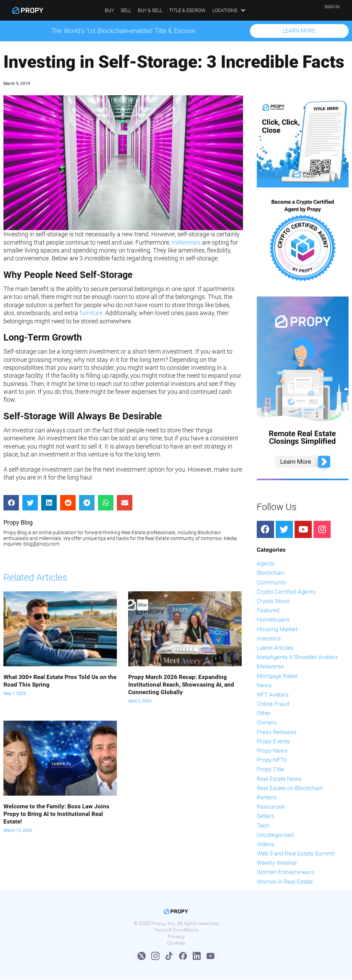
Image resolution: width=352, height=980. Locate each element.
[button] (299, 31)
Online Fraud (273, 704)
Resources (271, 807)
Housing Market (277, 629)
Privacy (176, 937)
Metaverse (270, 667)
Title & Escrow (187, 10)
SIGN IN (332, 7)
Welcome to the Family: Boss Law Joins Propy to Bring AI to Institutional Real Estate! (56, 815)
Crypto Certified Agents (286, 592)
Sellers (266, 817)
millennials (186, 243)
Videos (266, 845)
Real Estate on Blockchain (290, 789)
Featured (268, 611)
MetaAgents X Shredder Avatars (297, 658)
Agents (266, 564)
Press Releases (277, 733)
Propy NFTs (272, 761)
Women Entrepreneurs (285, 873)
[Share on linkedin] (49, 503)
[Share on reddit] (68, 503)
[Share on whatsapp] (106, 503)
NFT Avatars (273, 695)
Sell (126, 10)
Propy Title (270, 770)
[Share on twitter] (30, 503)
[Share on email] (125, 503)
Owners (267, 723)
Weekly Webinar (277, 863)
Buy (109, 10)
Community (272, 583)
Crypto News (273, 602)
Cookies (176, 944)
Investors (269, 639)
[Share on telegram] (87, 503)
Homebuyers (273, 620)
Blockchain (271, 573)
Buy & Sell (150, 10)
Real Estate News (279, 779)
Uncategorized (275, 836)
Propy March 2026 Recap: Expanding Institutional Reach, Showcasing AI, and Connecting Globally (181, 685)
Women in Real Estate (285, 882)
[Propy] (28, 10)
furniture (91, 314)
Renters (267, 798)
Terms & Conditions (176, 930)
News (264, 686)
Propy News (272, 751)
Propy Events (273, 742)
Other (264, 714)
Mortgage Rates (277, 676)
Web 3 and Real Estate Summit (296, 854)
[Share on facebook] (11, 503)
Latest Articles (275, 648)
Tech (263, 826)
